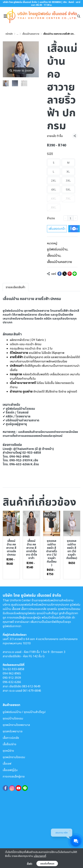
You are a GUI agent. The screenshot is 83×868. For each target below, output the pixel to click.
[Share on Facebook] (60, 274)
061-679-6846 (32, 691)
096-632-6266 (12, 682)
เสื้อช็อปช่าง (10, 744)
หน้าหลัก (9, 34)
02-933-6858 (16, 669)
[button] (79, 16)
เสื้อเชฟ (7, 764)
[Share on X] (65, 274)
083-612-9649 (31, 686)
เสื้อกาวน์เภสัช (11, 738)
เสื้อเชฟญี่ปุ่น (10, 770)
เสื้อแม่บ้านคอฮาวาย (31, 34)
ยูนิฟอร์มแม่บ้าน (58, 249)
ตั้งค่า (30, 864)
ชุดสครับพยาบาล (13, 731)
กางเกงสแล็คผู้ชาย (14, 776)
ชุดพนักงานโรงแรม (14, 757)
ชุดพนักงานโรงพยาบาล (16, 725)
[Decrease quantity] (66, 218)
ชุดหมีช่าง (8, 751)
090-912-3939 (12, 678)
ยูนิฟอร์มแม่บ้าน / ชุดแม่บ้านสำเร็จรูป (24, 712)
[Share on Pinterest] (70, 274)
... (17, 34)
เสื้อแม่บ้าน (54, 255)
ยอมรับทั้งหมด (47, 864)
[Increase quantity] (76, 218)
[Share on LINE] (75, 274)
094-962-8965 (12, 673)
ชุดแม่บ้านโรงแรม (13, 718)
